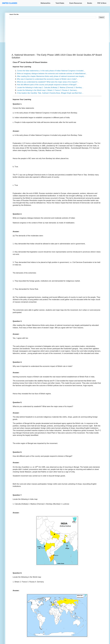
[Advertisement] (57, 34)
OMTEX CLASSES (10, 3)
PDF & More (102, 3)
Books (90, 3)
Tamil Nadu (60, 3)
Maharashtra (45, 3)
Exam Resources (76, 3)
